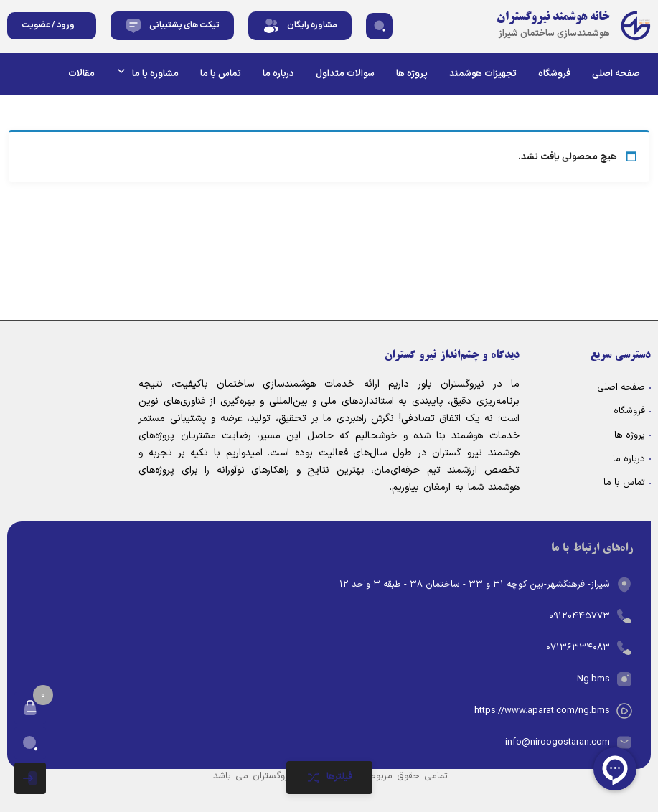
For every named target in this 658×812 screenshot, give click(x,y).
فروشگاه (554, 74)
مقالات (81, 74)
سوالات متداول (345, 74)
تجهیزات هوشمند (483, 74)
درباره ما (278, 74)
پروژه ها (412, 74)
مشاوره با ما (147, 74)
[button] (379, 26)
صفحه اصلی (616, 74)
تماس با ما (221, 74)
